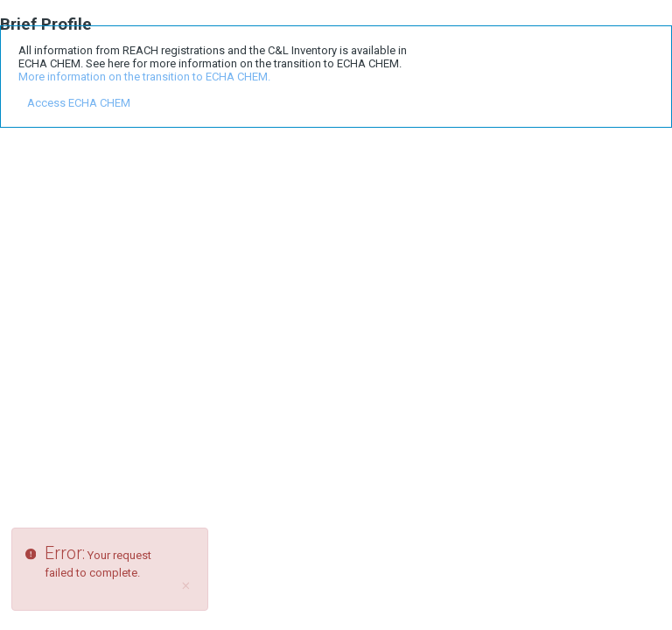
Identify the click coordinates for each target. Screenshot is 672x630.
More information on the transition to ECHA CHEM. (144, 77)
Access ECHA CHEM (79, 103)
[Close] (186, 586)
